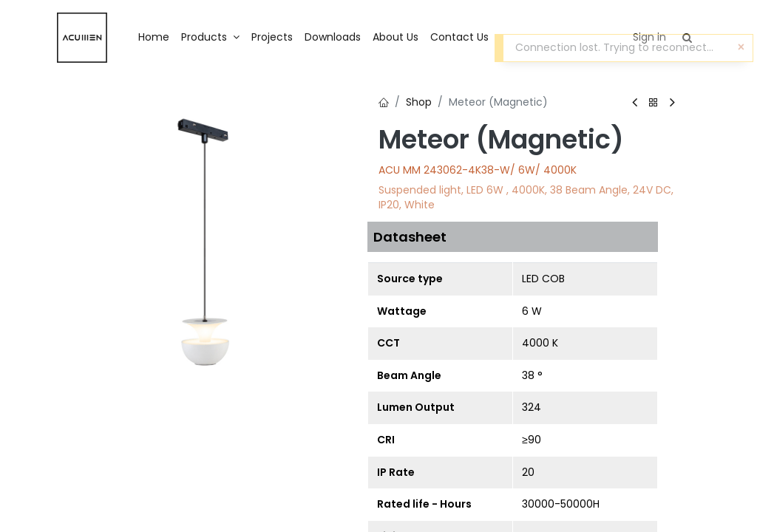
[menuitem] (154, 38)
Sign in (649, 37)
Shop (419, 102)
